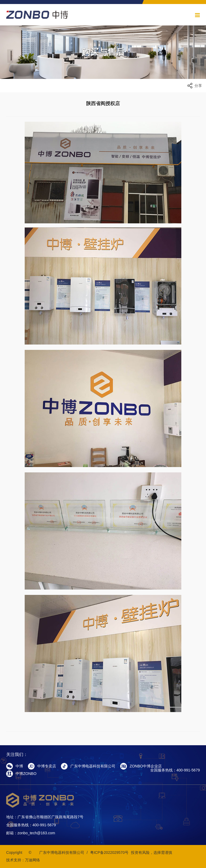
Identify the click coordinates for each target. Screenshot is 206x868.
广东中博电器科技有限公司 (62, 852)
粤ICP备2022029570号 (109, 852)
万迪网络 (32, 860)
